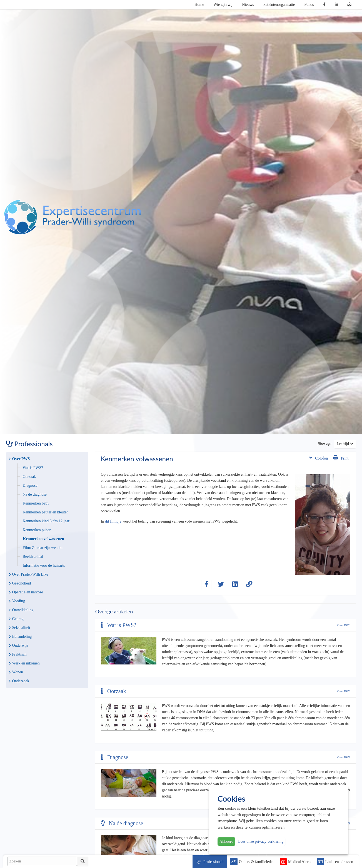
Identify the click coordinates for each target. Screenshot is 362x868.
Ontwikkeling (21, 610)
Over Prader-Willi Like (29, 574)
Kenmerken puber (37, 530)
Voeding (17, 601)
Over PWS (19, 459)
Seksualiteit (20, 628)
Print (341, 458)
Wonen (16, 672)
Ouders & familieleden (257, 862)
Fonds (309, 5)
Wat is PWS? (33, 468)
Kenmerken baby (36, 503)
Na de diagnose (35, 494)
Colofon (319, 458)
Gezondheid (20, 583)
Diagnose (30, 486)
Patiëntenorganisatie (279, 5)
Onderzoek (19, 681)
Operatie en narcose (26, 592)
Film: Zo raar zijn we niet (43, 548)
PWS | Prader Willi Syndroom (72, 217)
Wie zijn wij (223, 5)
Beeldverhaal (33, 557)
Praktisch (18, 654)
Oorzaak (29, 477)
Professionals (214, 862)
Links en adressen (339, 862)
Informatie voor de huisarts (44, 565)
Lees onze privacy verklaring (261, 841)
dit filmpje (113, 521)
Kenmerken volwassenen (44, 539)
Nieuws (248, 5)
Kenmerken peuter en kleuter (45, 512)
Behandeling (20, 637)
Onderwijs (19, 645)
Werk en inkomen (24, 663)
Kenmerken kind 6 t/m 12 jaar (46, 521)
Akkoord (226, 841)
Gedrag (16, 619)
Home (199, 5)
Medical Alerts (300, 862)
